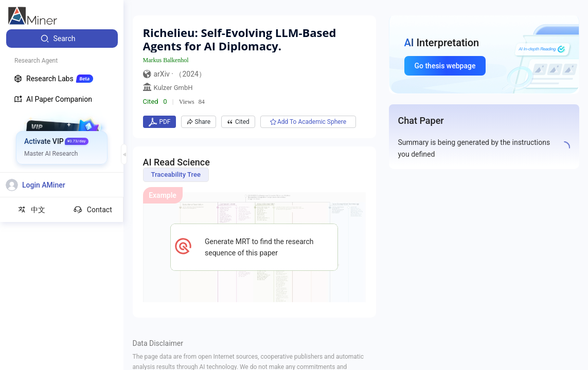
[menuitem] (62, 39)
